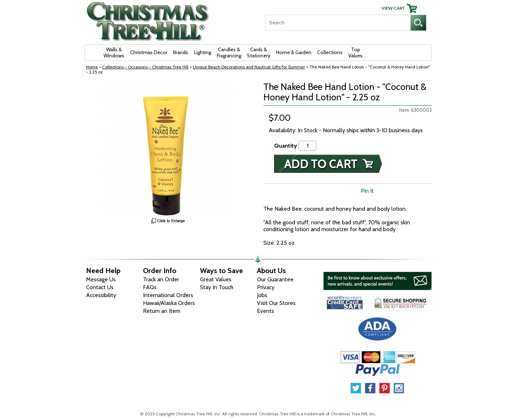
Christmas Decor (149, 52)
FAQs (150, 287)
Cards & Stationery (259, 52)
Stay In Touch (217, 287)
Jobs (262, 295)
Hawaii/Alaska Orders (169, 303)
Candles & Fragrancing (229, 52)
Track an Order (161, 279)
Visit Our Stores (276, 303)
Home (92, 67)
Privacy (266, 287)
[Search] (338, 23)
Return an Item (162, 311)
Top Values (355, 52)
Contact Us (100, 287)
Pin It (367, 191)
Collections (330, 52)
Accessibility (101, 295)
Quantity (286, 146)
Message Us (101, 279)
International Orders (168, 295)
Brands (181, 52)
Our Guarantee (275, 279)
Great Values (216, 279)
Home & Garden (294, 52)
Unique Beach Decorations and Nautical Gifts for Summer (249, 67)
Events (266, 311)
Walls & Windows (114, 52)
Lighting (202, 52)
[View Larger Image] (168, 150)
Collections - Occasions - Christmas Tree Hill (145, 67)
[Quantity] (307, 146)
